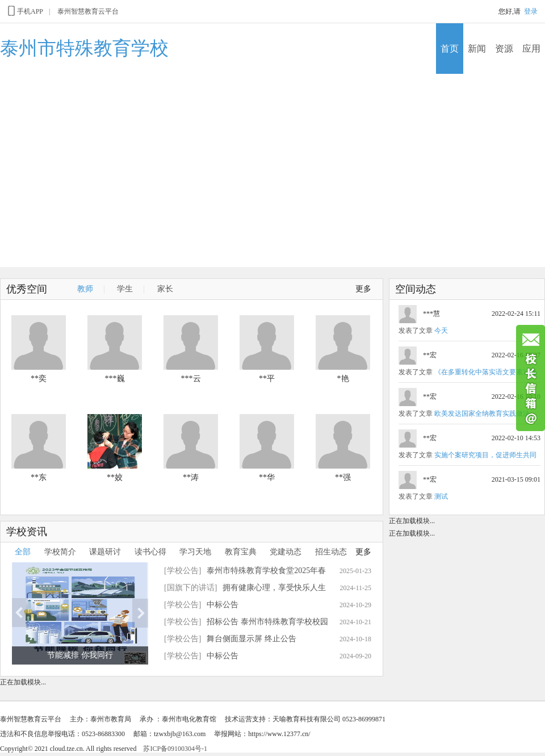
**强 (343, 477)
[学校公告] (183, 571)
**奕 (39, 379)
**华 (267, 477)
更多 (363, 289)
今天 (441, 331)
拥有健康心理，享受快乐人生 (274, 588)
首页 (450, 49)
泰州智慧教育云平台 (88, 11)
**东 (39, 477)
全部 (23, 552)
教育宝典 (241, 552)
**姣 (115, 477)
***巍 (115, 379)
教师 (85, 289)
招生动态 (331, 552)
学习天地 (195, 552)
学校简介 (60, 552)
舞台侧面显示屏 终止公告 (251, 639)
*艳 (343, 379)
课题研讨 (105, 552)
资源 (504, 49)
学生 (125, 289)
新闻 (477, 49)
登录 (531, 11)
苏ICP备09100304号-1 (175, 749)
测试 (441, 496)
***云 (191, 379)
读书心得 (150, 552)
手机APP (24, 11)
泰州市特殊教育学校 (84, 48)
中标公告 (223, 605)
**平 (267, 379)
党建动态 (286, 552)
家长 (165, 289)
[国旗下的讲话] (190, 588)
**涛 (191, 477)
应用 (531, 49)
